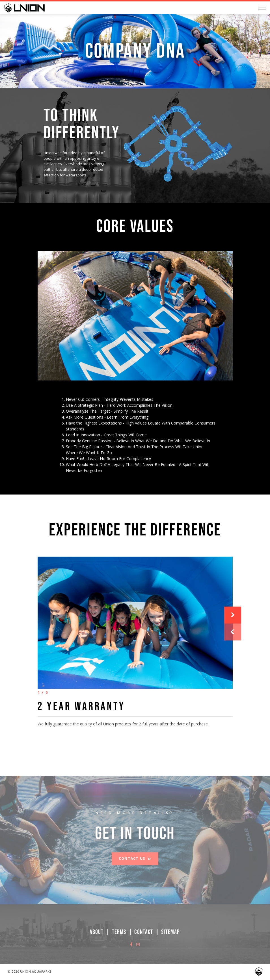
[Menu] (262, 8)
